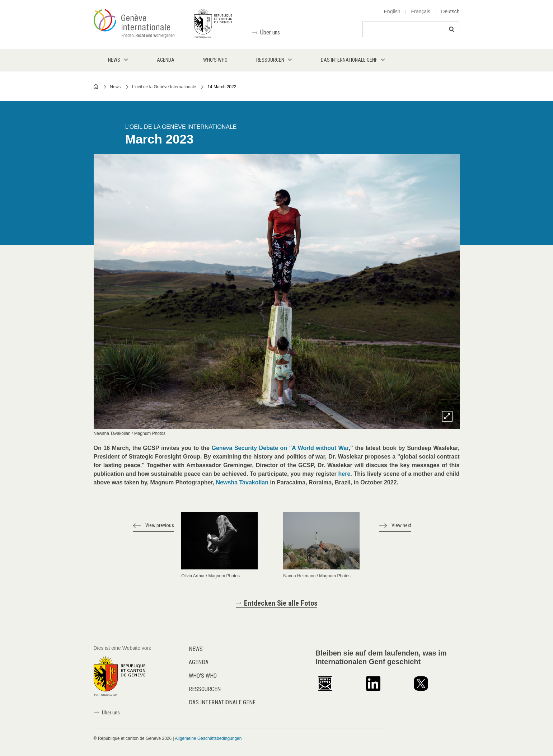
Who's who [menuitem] (215, 60)
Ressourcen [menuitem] (270, 60)
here (345, 474)
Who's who (203, 676)
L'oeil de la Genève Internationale (164, 87)
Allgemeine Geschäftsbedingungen (208, 738)
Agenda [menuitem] (166, 60)
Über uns (270, 32)
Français (421, 11)
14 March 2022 (222, 87)
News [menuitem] (114, 60)
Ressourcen (205, 689)
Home (96, 86)
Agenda (199, 662)
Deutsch (450, 11)
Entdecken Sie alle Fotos (281, 603)
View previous (160, 525)
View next (401, 525)
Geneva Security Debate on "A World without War (280, 448)
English (392, 11)
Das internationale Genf (222, 702)
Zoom (447, 416)
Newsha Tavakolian (242, 482)
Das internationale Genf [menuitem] (349, 60)
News (115, 87)
